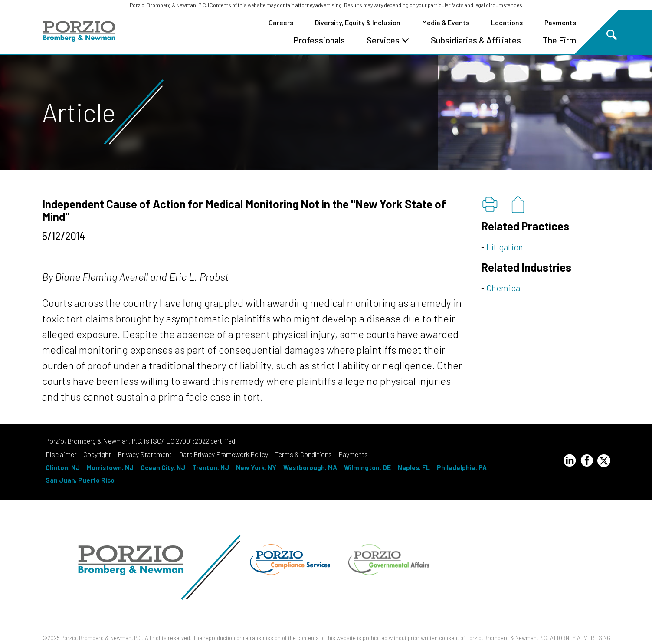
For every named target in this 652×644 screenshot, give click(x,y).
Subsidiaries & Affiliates (476, 40)
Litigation (505, 247)
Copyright (97, 454)
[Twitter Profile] (604, 461)
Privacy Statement (145, 454)
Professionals (319, 40)
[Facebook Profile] (587, 462)
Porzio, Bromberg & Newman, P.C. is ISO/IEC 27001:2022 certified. (141, 441)
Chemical (504, 288)
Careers (281, 22)
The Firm (559, 40)
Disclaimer (61, 454)
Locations (507, 22)
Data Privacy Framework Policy (223, 454)
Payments (560, 22)
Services (388, 40)
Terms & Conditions (303, 454)
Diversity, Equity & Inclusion (358, 22)
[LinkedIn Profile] (570, 462)
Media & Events (446, 22)
